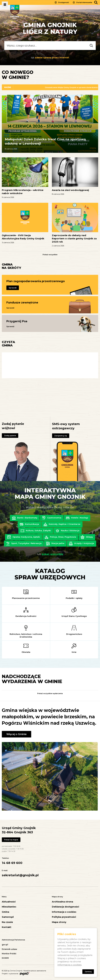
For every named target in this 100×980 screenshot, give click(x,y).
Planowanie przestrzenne (26, 598)
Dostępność (64, 2)
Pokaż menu (5, 5)
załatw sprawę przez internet (52, 58)
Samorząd (8, 917)
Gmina (5, 912)
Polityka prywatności (64, 917)
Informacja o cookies (64, 912)
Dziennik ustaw (9, 949)
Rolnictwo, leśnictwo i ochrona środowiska (26, 635)
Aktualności (9, 902)
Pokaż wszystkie (50, 255)
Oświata (26, 652)
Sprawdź (13, 288)
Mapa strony (59, 922)
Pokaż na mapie (11, 840)
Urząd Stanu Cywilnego (74, 616)
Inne (74, 652)
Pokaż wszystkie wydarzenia (50, 693)
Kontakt (7, 927)
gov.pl (5, 945)
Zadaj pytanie (10, 436)
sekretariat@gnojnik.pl (20, 875)
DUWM (5, 958)
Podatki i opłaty (74, 598)
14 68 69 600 (12, 863)
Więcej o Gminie (17, 734)
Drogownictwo (74, 634)
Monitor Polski (9, 954)
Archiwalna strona (62, 902)
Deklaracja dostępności (65, 907)
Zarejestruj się (61, 436)
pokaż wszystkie (53, 554)
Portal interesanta (84, 2)
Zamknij (88, 972)
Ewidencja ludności (26, 616)
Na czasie (7, 922)
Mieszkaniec (9, 907)
